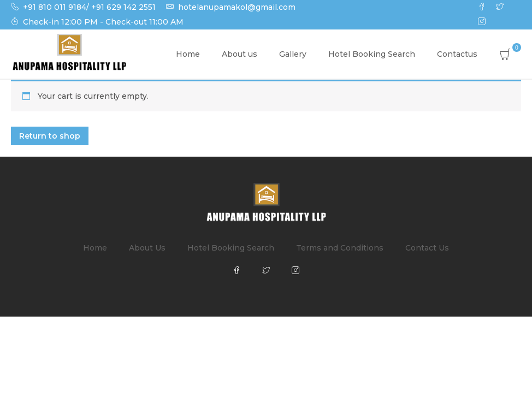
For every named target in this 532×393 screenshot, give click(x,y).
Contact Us (427, 248)
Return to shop (50, 136)
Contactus (457, 54)
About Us (147, 248)
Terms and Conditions (340, 248)
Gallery (293, 54)
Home (188, 54)
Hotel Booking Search (372, 54)
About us (240, 54)
